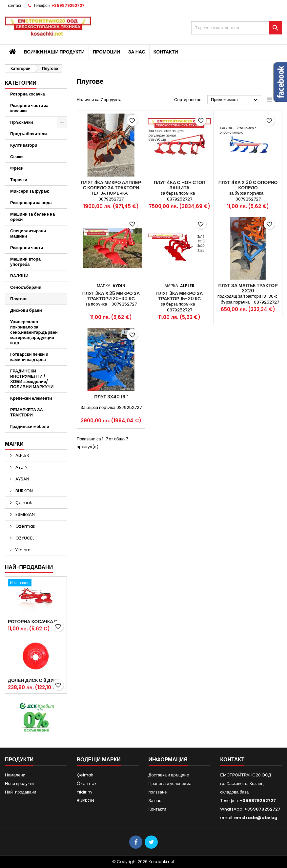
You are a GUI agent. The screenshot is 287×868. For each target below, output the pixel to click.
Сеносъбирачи (26, 287)
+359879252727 (68, 5)
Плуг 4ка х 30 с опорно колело (248, 185)
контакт (15, 5)
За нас (137, 52)
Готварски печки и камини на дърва (29, 357)
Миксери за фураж (30, 191)
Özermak (25, 526)
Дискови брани (26, 310)
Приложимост (235, 100)
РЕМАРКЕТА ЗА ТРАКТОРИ (27, 412)
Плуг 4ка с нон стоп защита (180, 185)
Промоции (106, 52)
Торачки (19, 180)
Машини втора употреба (25, 262)
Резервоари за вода (31, 203)
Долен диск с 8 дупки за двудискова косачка (36, 680)
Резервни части (27, 248)
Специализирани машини (28, 233)
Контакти (166, 52)
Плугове (19, 299)
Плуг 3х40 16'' (111, 397)
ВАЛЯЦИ (19, 276)
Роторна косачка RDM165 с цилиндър (36, 622)
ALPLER (22, 455)
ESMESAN (25, 514)
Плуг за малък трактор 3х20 (248, 288)
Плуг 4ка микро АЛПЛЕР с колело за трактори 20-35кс (111, 188)
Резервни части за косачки (29, 108)
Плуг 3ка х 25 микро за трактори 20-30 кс (111, 296)
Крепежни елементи (31, 398)
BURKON (24, 491)
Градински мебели (30, 426)
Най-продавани (29, 567)
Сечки (16, 157)
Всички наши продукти (54, 52)
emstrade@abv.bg (256, 818)
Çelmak (23, 503)
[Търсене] (237, 28)
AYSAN (22, 479)
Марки (14, 444)
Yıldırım (22, 550)
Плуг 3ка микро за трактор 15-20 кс (179, 296)
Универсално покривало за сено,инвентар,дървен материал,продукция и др (34, 332)
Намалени (15, 775)
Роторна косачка (28, 94)
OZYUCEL (24, 538)
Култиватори (24, 145)
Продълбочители (29, 134)
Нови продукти (19, 783)
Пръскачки (21, 122)
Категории (21, 83)
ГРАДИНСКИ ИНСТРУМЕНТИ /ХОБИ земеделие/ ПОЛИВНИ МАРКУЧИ (32, 379)
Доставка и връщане (169, 775)
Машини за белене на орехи (32, 217)
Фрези (17, 168)
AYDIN (21, 467)
